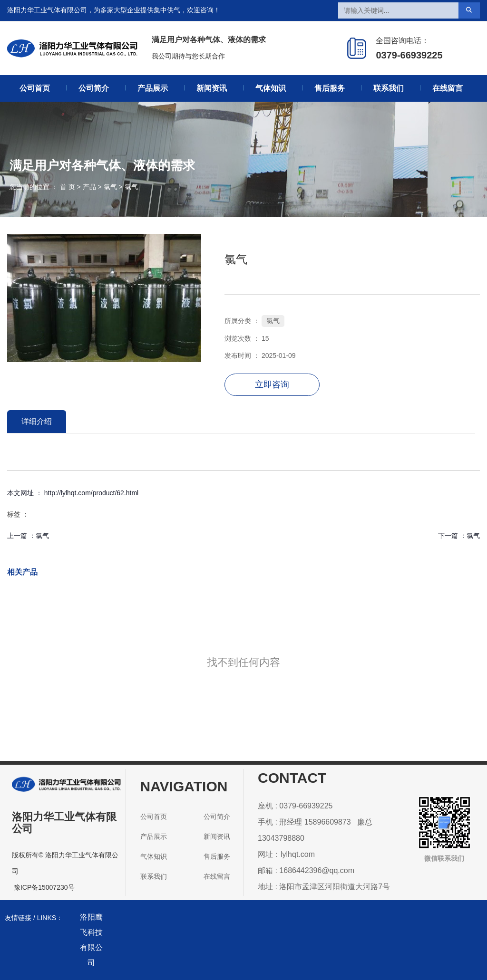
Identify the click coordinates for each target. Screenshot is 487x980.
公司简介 (94, 88)
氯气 (110, 187)
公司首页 (35, 88)
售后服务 (330, 88)
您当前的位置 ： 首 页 (43, 187)
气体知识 (271, 88)
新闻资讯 (212, 88)
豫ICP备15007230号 (44, 887)
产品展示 (153, 88)
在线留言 (448, 88)
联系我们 (389, 88)
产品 (89, 187)
